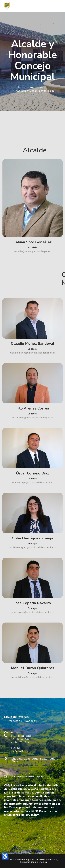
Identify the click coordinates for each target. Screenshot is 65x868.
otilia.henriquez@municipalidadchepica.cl (32, 547)
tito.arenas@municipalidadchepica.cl (33, 418)
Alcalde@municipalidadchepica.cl (33, 251)
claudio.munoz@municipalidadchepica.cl (32, 353)
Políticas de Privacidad (22, 721)
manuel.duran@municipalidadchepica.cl (32, 677)
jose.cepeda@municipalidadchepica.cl (32, 612)
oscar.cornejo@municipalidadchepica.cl (33, 482)
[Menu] (61, 6)
